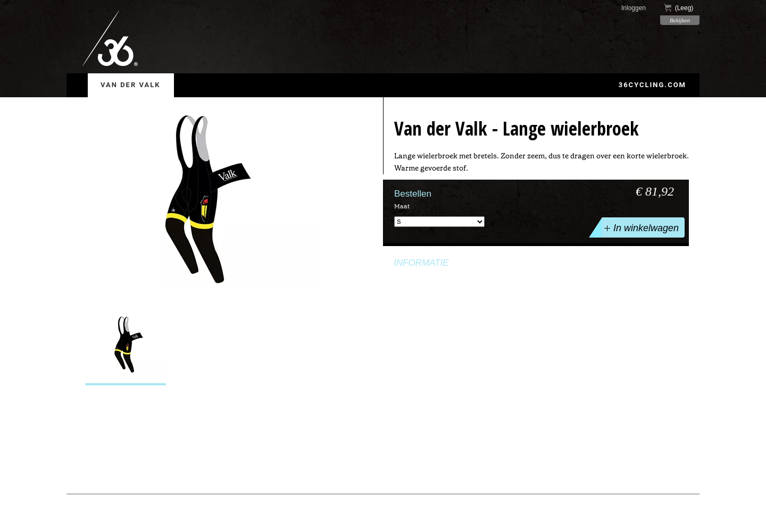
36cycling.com (652, 85)
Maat (402, 206)
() (679, 8)
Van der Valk (131, 85)
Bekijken (680, 20)
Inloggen (634, 8)
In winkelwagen (640, 227)
